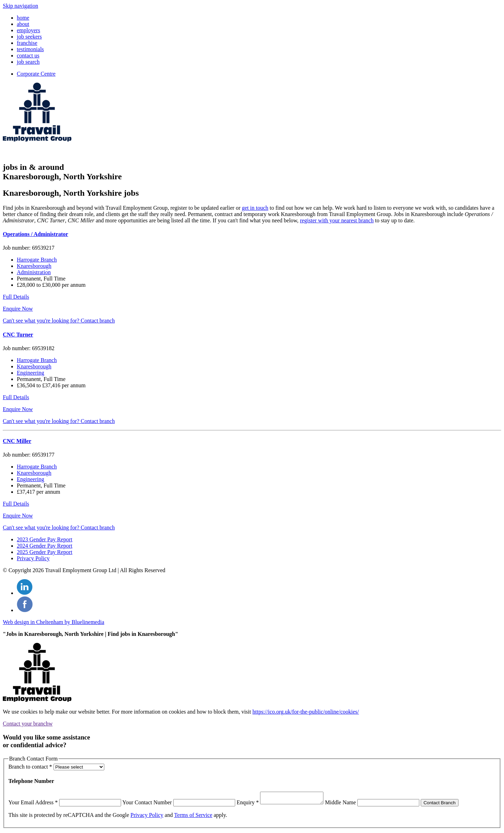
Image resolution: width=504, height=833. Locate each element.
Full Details (16, 297)
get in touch (255, 208)
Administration (34, 272)
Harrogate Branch (37, 260)
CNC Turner (18, 335)
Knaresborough (34, 266)
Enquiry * (248, 804)
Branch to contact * (30, 767)
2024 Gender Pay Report (45, 546)
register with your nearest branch (337, 220)
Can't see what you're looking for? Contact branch (59, 321)
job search (28, 62)
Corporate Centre (36, 74)
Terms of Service (193, 817)
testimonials (30, 49)
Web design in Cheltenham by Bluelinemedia (54, 622)
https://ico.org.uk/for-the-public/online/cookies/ (306, 712)
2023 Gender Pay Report (45, 539)
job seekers (29, 37)
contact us (28, 55)
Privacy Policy (33, 558)
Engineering (30, 373)
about (23, 24)
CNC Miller (17, 441)
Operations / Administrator (36, 234)
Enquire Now (18, 309)
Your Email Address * (33, 804)
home (23, 18)
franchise (27, 43)
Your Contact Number (147, 804)
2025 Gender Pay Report (45, 552)
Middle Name (347, 804)
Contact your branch (28, 724)
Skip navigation (20, 6)
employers (29, 30)
